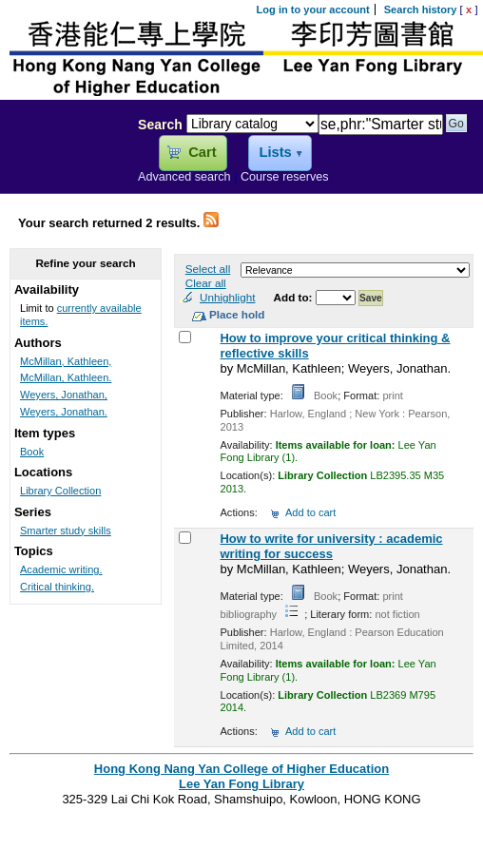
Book (32, 452)
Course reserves (285, 177)
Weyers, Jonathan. (64, 412)
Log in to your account (313, 10)
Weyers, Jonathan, (64, 395)
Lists (275, 152)
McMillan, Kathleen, (66, 361)
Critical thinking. (57, 587)
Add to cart (310, 512)
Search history (421, 10)
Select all (208, 269)
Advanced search (184, 177)
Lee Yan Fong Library (64, 165)
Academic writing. (61, 569)
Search (160, 125)
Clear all (206, 283)
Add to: (295, 297)
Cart (202, 152)
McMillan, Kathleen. (66, 377)
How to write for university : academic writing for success (331, 546)
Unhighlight (227, 297)
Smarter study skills (66, 530)
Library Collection (60, 491)
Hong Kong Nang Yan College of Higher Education (241, 769)
